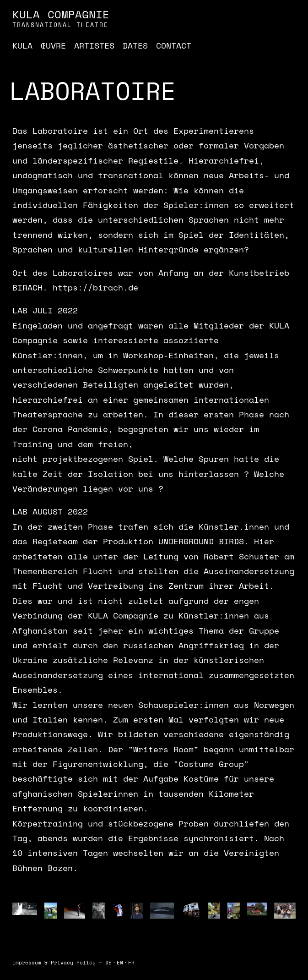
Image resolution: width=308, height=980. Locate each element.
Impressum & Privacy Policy (54, 963)
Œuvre (53, 45)
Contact (174, 45)
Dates (135, 45)
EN (120, 963)
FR (131, 963)
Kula (22, 45)
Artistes (94, 45)
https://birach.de (95, 287)
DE (108, 963)
